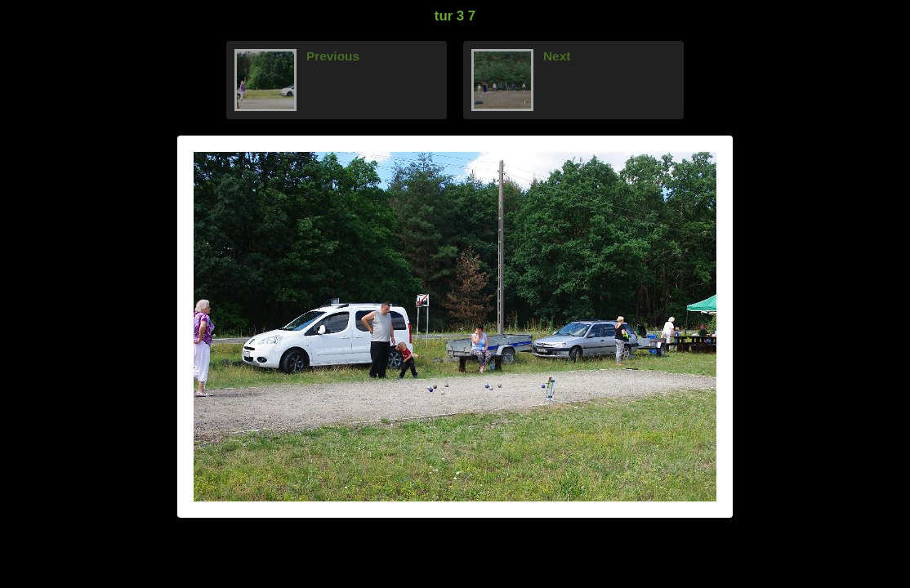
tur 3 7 (455, 16)
